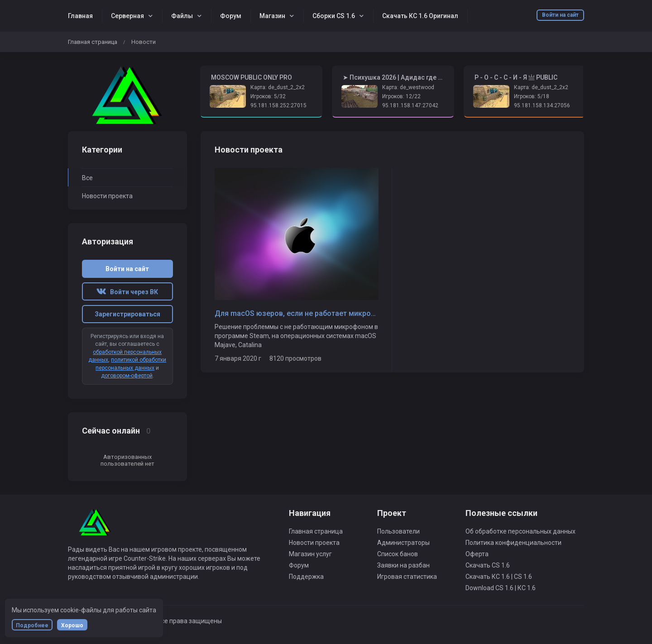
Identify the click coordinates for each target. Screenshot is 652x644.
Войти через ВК (127, 292)
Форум (231, 16)
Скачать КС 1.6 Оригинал (420, 16)
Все (87, 178)
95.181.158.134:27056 (542, 105)
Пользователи (398, 531)
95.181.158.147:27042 (410, 105)
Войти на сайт (560, 15)
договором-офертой (127, 376)
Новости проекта (107, 196)
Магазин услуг (310, 554)
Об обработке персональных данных (520, 531)
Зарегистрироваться (127, 314)
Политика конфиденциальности (513, 543)
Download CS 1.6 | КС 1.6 (501, 588)
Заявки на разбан (403, 565)
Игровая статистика (407, 577)
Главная (80, 16)
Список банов (398, 554)
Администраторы (403, 543)
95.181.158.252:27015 (278, 105)
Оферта (477, 554)
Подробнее (32, 625)
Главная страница (93, 42)
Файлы (182, 16)
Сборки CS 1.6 (334, 16)
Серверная (127, 16)
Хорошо (72, 625)
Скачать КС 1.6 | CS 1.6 (499, 577)
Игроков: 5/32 (268, 96)
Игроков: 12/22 (401, 96)
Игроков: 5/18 (532, 96)
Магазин (272, 16)
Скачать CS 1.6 (488, 565)
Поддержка (306, 577)
